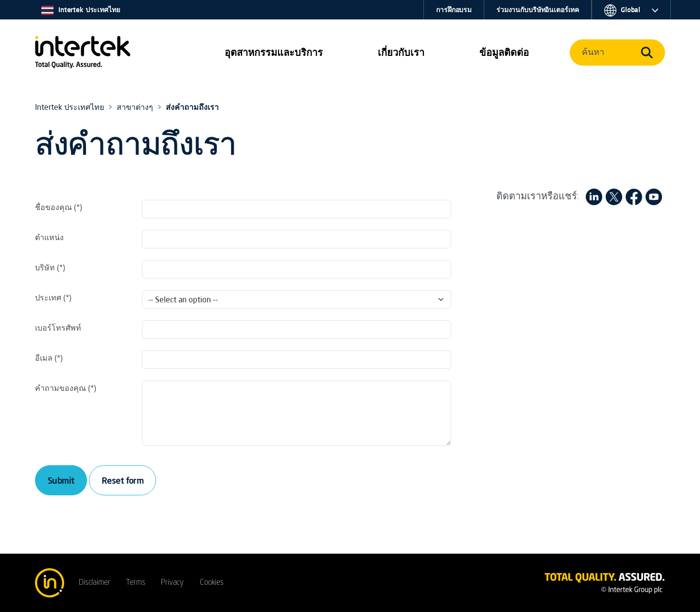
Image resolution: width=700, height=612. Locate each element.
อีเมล (44, 358)
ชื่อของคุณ (53, 207)
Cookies (212, 583)
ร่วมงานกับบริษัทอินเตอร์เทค (538, 10)
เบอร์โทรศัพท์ (58, 328)
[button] (274, 52)
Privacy (172, 583)
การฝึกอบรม (454, 10)
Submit (61, 480)
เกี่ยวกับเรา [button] (401, 52)
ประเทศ (48, 297)
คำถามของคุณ (61, 388)
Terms (135, 583)
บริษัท (45, 267)
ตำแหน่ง (49, 237)
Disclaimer (94, 583)
